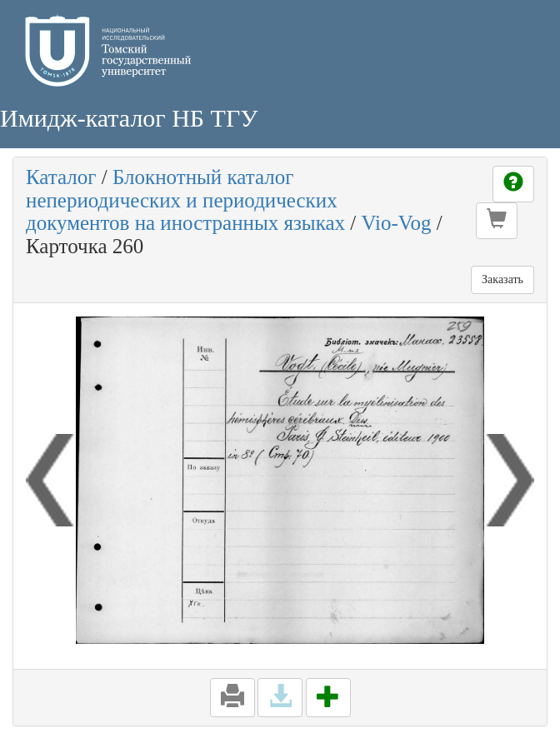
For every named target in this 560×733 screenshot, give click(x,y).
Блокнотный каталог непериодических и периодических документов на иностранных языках (185, 200)
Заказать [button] (502, 279)
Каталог (61, 177)
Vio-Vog (396, 223)
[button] (497, 221)
